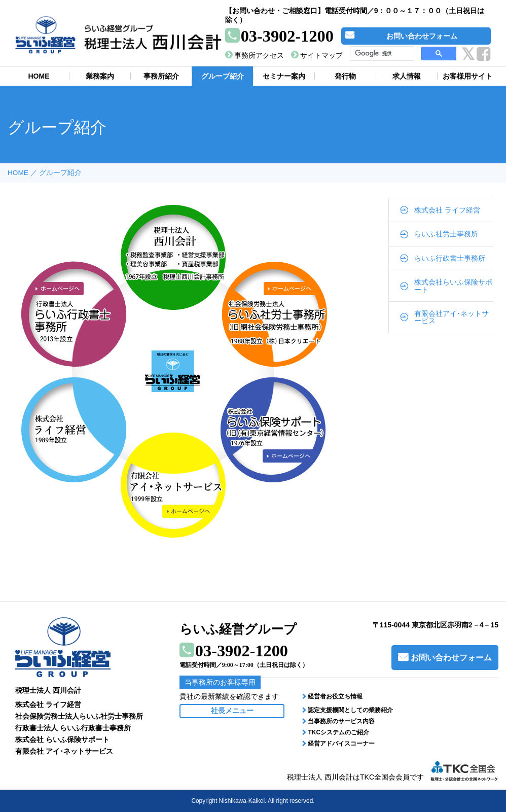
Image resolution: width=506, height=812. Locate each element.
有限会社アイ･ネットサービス (451, 317)
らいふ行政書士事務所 (450, 258)
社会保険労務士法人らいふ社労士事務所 (79, 716)
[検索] (381, 54)
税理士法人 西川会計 (48, 690)
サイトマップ (321, 55)
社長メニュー (232, 711)
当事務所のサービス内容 (341, 721)
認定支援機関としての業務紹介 (350, 710)
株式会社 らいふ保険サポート (62, 739)
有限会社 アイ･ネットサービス (64, 751)
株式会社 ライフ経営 (447, 210)
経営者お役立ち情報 (335, 696)
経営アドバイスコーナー (341, 744)
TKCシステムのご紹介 (338, 732)
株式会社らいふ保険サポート (453, 286)
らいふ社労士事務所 (446, 234)
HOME (18, 173)
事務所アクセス (259, 55)
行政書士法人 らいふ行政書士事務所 (73, 728)
